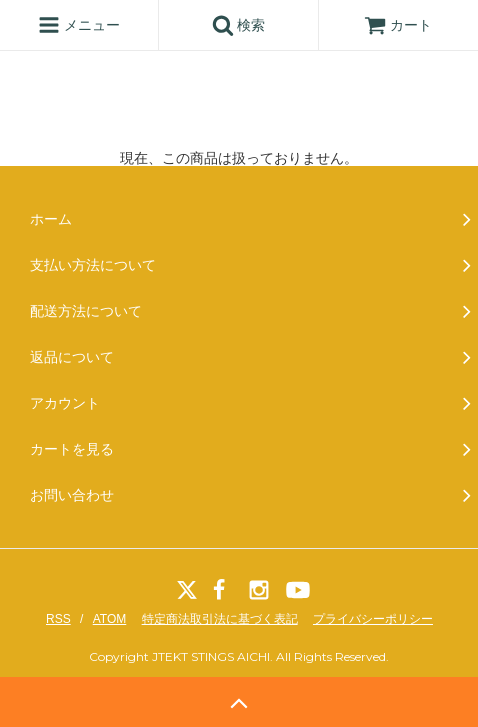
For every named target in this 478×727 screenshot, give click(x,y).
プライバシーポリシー (373, 619)
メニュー (79, 25)
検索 (239, 25)
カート (398, 25)
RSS (58, 619)
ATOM (110, 619)
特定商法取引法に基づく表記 (220, 619)
